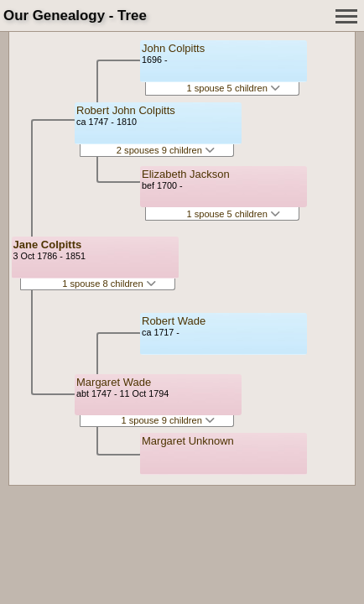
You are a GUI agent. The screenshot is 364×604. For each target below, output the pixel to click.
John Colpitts (173, 48)
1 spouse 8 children (109, 284)
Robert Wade (174, 321)
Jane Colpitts (48, 245)
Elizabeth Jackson (186, 174)
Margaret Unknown (188, 441)
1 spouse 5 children (233, 88)
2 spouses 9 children (166, 150)
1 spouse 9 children (168, 420)
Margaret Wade (114, 382)
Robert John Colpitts (126, 110)
